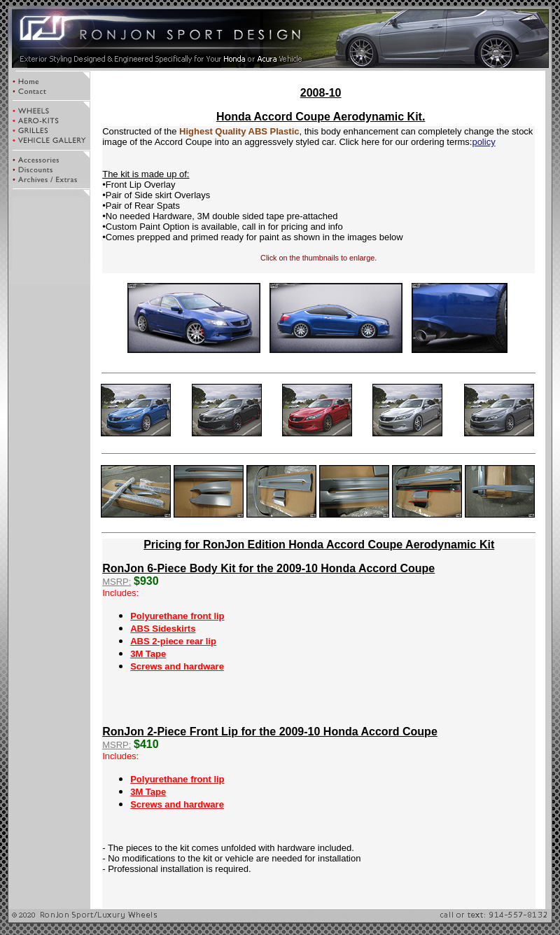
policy (483, 142)
